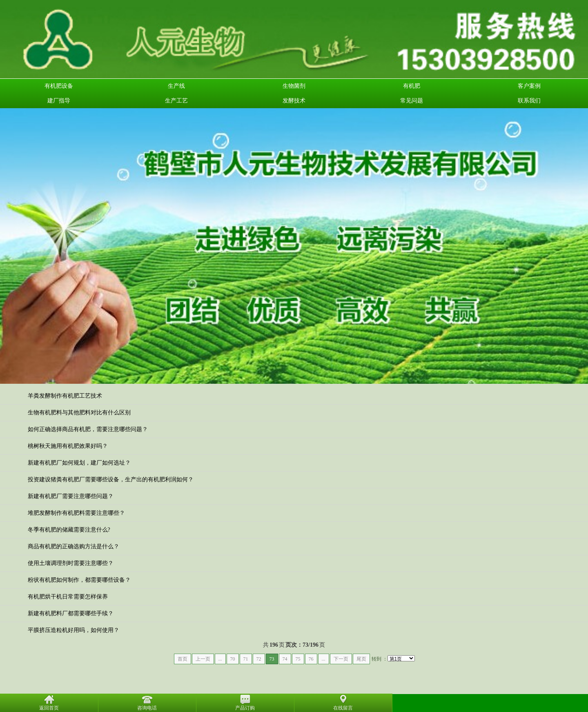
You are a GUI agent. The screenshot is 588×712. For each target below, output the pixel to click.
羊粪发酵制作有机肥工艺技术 (65, 396)
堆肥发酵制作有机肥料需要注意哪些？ (76, 513)
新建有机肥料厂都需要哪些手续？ (71, 613)
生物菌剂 (294, 86)
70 (233, 659)
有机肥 (412, 86)
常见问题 (412, 101)
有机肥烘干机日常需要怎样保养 (68, 597)
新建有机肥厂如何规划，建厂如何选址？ (79, 463)
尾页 (361, 659)
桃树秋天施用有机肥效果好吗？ (68, 446)
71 (246, 659)
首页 (183, 659)
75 (298, 659)
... (220, 659)
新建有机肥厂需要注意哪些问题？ (71, 496)
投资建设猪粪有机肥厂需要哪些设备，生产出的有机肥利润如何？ (111, 479)
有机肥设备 (59, 86)
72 (259, 659)
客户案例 (529, 86)
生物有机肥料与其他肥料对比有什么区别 (79, 413)
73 (272, 659)
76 (311, 659)
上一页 (203, 659)
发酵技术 (294, 101)
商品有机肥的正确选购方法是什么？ (73, 546)
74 (285, 659)
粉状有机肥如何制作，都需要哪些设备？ (79, 580)
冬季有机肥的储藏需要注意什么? (69, 530)
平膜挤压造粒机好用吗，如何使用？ (73, 630)
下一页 (341, 659)
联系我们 (529, 101)
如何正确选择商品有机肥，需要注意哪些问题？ (88, 429)
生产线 (176, 86)
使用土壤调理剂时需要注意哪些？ (71, 563)
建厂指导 (59, 101)
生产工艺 (176, 101)
